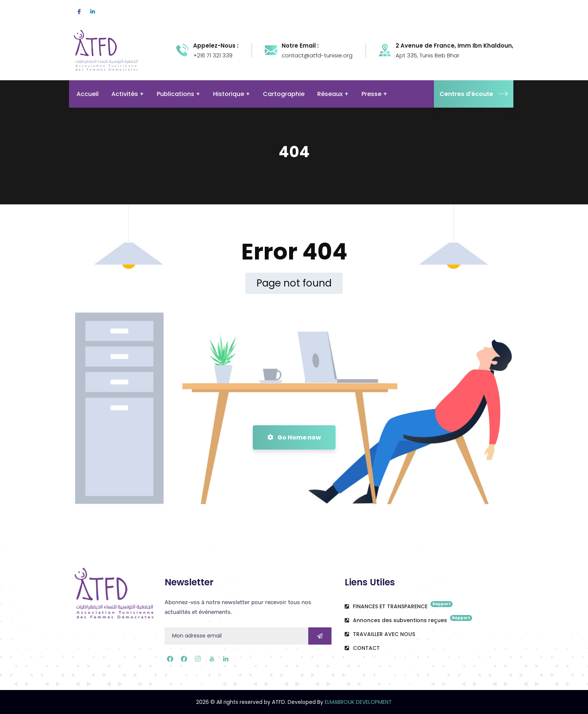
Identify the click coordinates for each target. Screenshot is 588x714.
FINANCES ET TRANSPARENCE (399, 606)
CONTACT (362, 648)
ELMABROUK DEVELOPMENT (358, 702)
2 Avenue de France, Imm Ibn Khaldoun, (454, 46)
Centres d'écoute (474, 94)
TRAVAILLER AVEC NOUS (380, 634)
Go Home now (294, 437)
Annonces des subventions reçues (408, 619)
